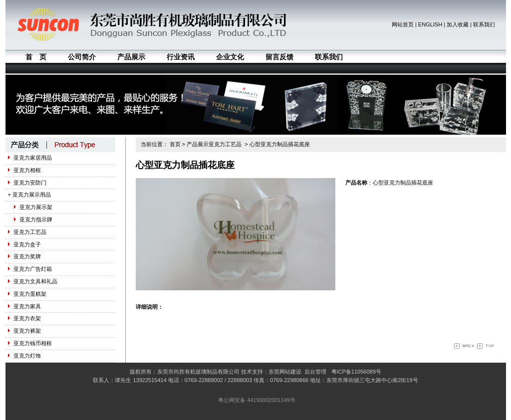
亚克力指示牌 (30, 219)
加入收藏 (458, 24)
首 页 (36, 57)
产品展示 (131, 57)
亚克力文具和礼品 (33, 281)
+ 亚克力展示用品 (29, 195)
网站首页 (403, 24)
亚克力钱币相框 (30, 343)
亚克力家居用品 (30, 158)
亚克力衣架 (24, 318)
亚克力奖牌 (24, 256)
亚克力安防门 (27, 183)
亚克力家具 (24, 306)
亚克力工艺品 (27, 232)
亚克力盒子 (24, 244)
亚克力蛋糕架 (27, 294)
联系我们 (484, 24)
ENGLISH (430, 24)
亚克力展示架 (30, 207)
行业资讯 (181, 57)
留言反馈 (279, 57)
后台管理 (315, 372)
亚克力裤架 (24, 331)
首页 (175, 144)
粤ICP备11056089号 (356, 372)
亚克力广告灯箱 (30, 269)
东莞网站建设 (285, 372)
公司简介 (82, 57)
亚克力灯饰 (24, 356)
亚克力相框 (24, 170)
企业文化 (230, 57)
